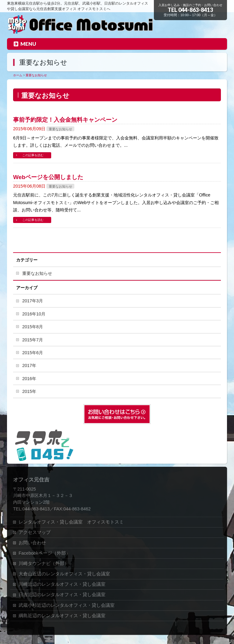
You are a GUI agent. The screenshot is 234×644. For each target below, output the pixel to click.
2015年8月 (33, 327)
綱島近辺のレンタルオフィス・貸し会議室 (62, 616)
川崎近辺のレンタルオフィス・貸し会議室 (62, 584)
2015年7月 (33, 340)
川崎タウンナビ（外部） (44, 563)
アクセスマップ (35, 532)
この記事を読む (33, 155)
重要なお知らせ (36, 75)
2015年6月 (33, 353)
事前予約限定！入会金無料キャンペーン (65, 120)
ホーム (18, 75)
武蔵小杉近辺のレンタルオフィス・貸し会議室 (67, 605)
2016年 (29, 379)
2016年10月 (34, 314)
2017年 (29, 365)
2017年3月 (33, 301)
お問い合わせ (32, 543)
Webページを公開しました (48, 177)
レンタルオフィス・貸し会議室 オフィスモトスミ (71, 522)
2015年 (29, 391)
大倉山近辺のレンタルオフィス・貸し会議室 (64, 574)
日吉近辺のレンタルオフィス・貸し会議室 (62, 595)
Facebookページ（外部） (44, 553)
